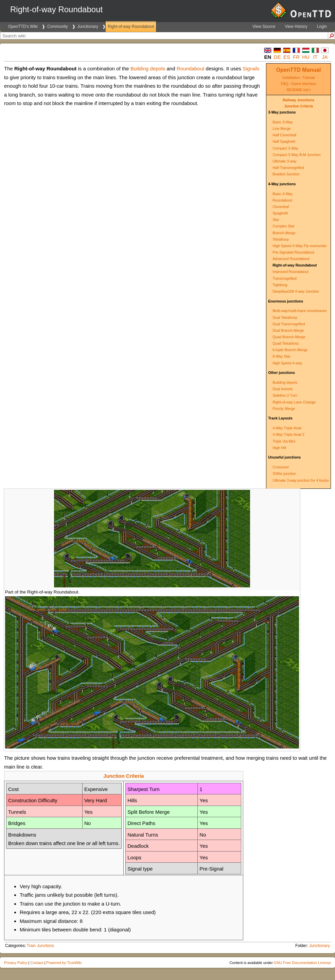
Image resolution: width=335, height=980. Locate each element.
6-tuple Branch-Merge (290, 350)
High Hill (279, 448)
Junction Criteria (298, 106)
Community (58, 27)
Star (276, 220)
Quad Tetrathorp (286, 343)
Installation (291, 78)
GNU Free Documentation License (302, 963)
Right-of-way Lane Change (294, 402)
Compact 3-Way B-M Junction (296, 155)
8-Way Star (281, 356)
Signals (251, 68)
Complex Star (284, 226)
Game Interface (304, 84)
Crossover (281, 467)
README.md (297, 90)
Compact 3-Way (285, 148)
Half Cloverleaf (284, 135)
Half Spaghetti (284, 141)
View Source (264, 27)
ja (325, 57)
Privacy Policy (16, 963)
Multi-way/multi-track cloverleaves (299, 311)
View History (296, 27)
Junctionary (88, 27)
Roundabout (282, 200)
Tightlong (280, 285)
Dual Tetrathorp (285, 317)
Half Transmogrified (288, 168)
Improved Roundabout (290, 272)
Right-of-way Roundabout (131, 27)
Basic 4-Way (283, 194)
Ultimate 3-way (284, 161)
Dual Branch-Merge (288, 330)
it (315, 57)
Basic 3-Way (283, 122)
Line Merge (281, 128)
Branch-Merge (284, 233)
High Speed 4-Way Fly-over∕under (300, 246)
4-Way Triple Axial (287, 428)
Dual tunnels (283, 389)
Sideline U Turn (285, 395)
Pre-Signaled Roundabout (293, 252)
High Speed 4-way (287, 363)
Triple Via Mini (284, 441)
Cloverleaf (281, 207)
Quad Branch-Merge (289, 337)
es (287, 57)
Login (322, 27)
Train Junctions (40, 946)
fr (296, 57)
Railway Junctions (298, 100)
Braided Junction (286, 174)
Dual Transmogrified (289, 324)
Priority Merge (284, 409)
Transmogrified (285, 278)
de (277, 57)
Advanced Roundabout (291, 259)
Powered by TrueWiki (64, 963)
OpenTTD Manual (299, 70)
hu (306, 57)
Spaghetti (280, 213)
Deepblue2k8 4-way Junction (296, 291)
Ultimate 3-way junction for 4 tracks (301, 480)
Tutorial (309, 78)
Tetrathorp (281, 239)
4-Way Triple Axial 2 (288, 434)
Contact (37, 963)
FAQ (285, 84)
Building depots (285, 382)
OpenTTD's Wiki (23, 27)
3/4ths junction (284, 474)
